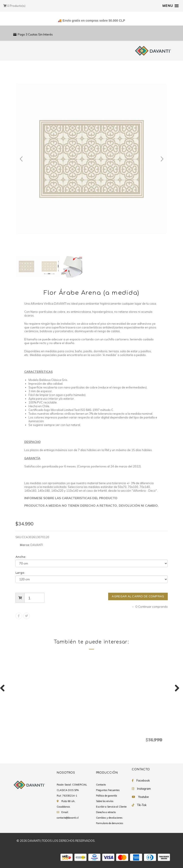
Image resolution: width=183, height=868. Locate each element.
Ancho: (21, 557)
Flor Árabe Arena (34, 733)
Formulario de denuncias (110, 823)
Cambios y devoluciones (109, 818)
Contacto (101, 785)
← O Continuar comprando (150, 607)
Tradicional (92, 733)
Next (162, 159)
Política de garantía (107, 796)
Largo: (20, 573)
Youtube (143, 797)
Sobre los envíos (105, 801)
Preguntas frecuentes (108, 790)
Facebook (143, 781)
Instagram (144, 789)
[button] (171, 6)
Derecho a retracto (106, 812)
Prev (21, 159)
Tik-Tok (142, 805)
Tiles (148, 733)
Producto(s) (14, 6)
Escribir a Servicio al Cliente (111, 807)
